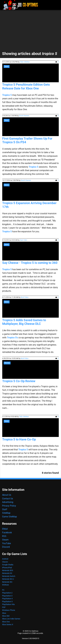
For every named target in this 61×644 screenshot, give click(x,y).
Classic (5, 562)
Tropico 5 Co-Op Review (19, 381)
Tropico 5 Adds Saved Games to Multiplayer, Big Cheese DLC (24, 322)
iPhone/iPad (7, 568)
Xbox (4, 613)
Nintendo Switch (9, 576)
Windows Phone (9, 610)
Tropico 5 (7, 95)
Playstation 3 (7, 596)
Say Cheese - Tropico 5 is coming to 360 (30, 263)
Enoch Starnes (24, 116)
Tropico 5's (12, 338)
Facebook (7, 533)
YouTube (6, 543)
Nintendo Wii (7, 582)
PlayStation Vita (8, 604)
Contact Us (8, 499)
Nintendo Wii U (8, 579)
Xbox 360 (6, 616)
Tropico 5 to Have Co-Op (19, 439)
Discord (6, 547)
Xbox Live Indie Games (11, 619)
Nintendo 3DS (8, 570)
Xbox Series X (8, 624)
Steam (5, 540)
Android (5, 559)
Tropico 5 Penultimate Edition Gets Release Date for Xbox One (26, 86)
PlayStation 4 (7, 599)
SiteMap (6, 513)
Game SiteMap (9, 517)
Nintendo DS (7, 573)
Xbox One (6, 622)
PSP (4, 607)
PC (3, 590)
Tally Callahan (25, 62)
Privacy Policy (9, 506)
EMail (5, 529)
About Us (7, 495)
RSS (4, 536)
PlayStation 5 (7, 602)
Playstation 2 (7, 593)
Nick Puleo (25, 297)
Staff (5, 509)
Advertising (8, 502)
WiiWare (5, 585)
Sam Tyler (24, 240)
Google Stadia (8, 565)
